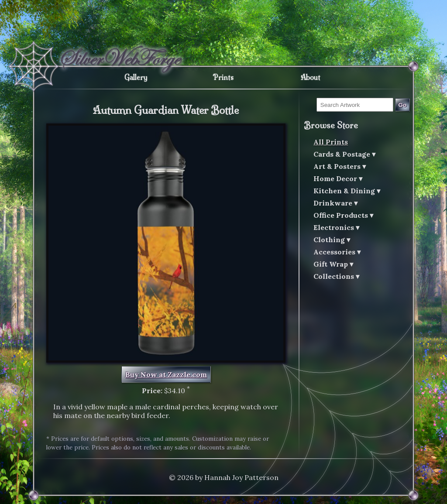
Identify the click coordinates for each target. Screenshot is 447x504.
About (311, 77)
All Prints (331, 142)
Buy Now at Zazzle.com (166, 374)
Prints (223, 77)
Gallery (136, 77)
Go (403, 105)
